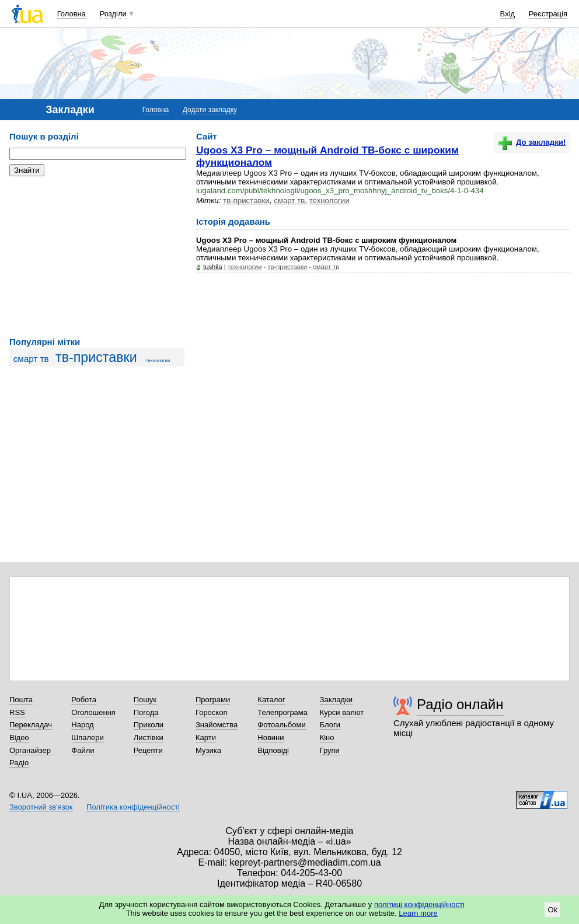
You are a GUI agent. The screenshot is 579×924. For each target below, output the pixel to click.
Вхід (508, 14)
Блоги (330, 725)
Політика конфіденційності (133, 807)
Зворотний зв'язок (41, 807)
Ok (552, 910)
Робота (84, 700)
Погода (146, 712)
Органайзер (30, 750)
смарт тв (31, 359)
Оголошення (93, 712)
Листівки (149, 738)
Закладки (336, 700)
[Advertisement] (97, 257)
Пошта (21, 700)
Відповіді (273, 750)
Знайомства (217, 725)
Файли (83, 750)
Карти (206, 738)
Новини (271, 738)
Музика (208, 750)
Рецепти (148, 750)
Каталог (271, 700)
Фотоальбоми (281, 725)
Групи (330, 750)
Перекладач (31, 725)
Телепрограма (282, 712)
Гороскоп (211, 712)
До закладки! (532, 142)
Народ (82, 725)
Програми (213, 700)
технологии (158, 360)
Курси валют (342, 712)
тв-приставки (96, 357)
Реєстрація (548, 14)
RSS (17, 712)
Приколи (149, 725)
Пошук (145, 700)
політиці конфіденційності (419, 904)
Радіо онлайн (460, 704)
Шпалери (88, 738)
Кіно (327, 738)
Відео (19, 738)
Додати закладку (210, 110)
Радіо (19, 763)
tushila (213, 267)
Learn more (418, 913)
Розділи (113, 14)
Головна (71, 14)
